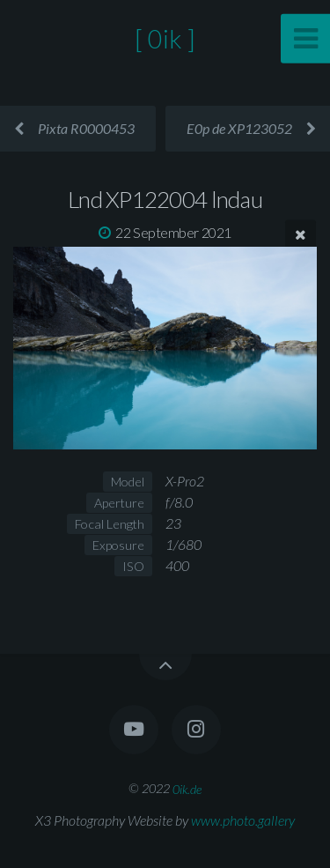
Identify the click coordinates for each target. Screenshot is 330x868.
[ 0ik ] (165, 38)
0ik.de (187, 788)
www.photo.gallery (243, 820)
